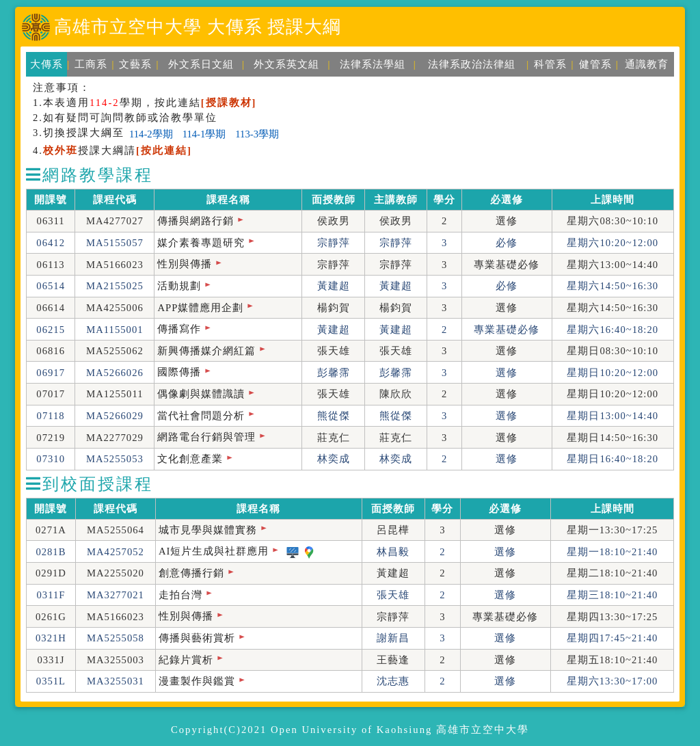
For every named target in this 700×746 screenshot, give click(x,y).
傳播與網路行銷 (196, 221)
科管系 (550, 64)
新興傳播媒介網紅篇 (206, 351)
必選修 (507, 200)
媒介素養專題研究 (201, 243)
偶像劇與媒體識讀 (201, 394)
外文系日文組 (201, 64)
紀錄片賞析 (186, 660)
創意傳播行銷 (191, 573)
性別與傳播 (185, 264)
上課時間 (612, 200)
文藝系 (135, 64)
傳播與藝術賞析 (197, 638)
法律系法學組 (373, 64)
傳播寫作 (179, 329)
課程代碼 (115, 200)
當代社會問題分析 (201, 416)
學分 (444, 200)
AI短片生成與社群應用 (214, 551)
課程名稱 (228, 200)
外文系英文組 (286, 64)
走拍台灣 (180, 595)
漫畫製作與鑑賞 (197, 681)
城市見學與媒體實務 (208, 530)
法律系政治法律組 (472, 64)
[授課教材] (229, 103)
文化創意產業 (190, 459)
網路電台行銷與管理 (206, 437)
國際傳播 (179, 372)
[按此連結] (164, 150)
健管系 (595, 64)
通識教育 (647, 64)
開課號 (51, 200)
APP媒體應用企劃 (200, 308)
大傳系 (46, 64)
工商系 (91, 64)
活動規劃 (179, 286)
